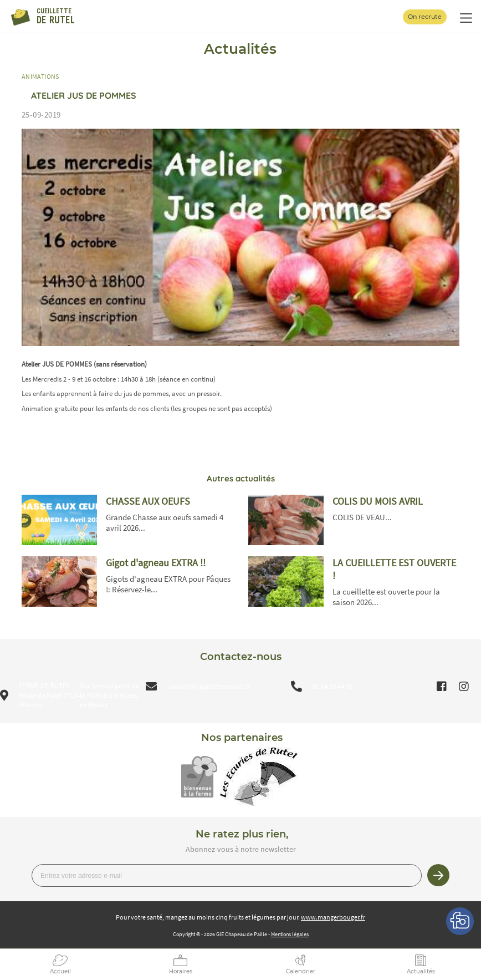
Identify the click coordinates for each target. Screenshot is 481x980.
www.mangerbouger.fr (333, 917)
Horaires (181, 971)
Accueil (60, 971)
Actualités (421, 971)
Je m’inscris (438, 875)
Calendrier (301, 971)
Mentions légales (290, 934)
